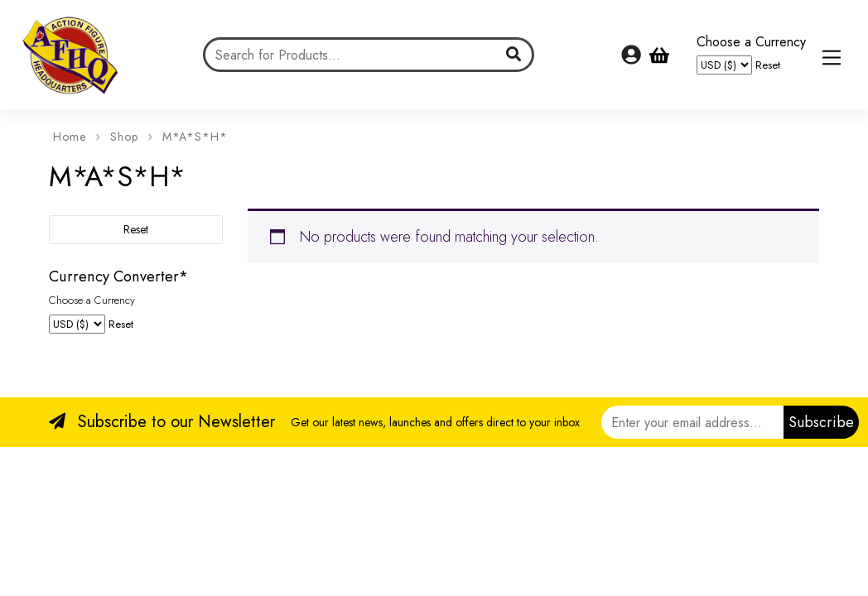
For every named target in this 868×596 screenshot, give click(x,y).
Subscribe (821, 422)
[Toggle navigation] (832, 58)
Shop (124, 137)
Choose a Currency (751, 42)
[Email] (692, 422)
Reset (768, 65)
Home (70, 137)
